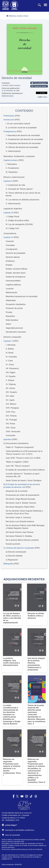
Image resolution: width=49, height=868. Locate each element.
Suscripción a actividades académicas (18, 830)
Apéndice (8, 439)
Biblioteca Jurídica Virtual (17, 16)
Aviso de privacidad (11, 835)
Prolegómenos (10, 132)
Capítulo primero (11, 160)
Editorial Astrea (8, 96)
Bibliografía (8, 564)
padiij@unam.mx (7, 859)
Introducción (9, 120)
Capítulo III (8, 213)
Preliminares (9, 116)
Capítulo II (8, 181)
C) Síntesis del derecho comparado (19, 548)
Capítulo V (8, 341)
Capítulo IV (8, 237)
